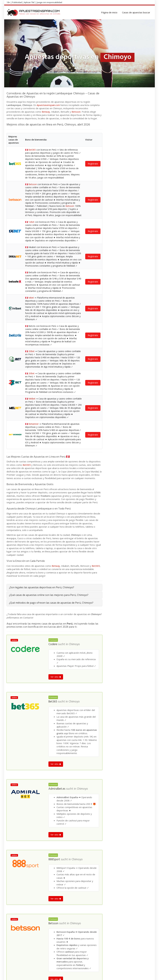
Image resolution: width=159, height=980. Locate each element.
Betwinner (34, 424)
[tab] (54, 587)
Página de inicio (109, 12)
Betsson (76, 112)
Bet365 (32, 150)
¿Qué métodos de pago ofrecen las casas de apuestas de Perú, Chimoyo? (51, 603)
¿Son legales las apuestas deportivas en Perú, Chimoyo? (42, 587)
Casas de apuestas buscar (136, 12)
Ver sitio (56, 677)
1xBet (31, 222)
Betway (46, 112)
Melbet (32, 399)
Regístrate (93, 164)
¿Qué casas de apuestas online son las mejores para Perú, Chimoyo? (49, 595)
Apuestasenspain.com (48, 105)
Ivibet (31, 298)
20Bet (31, 351)
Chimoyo (74, 644)
